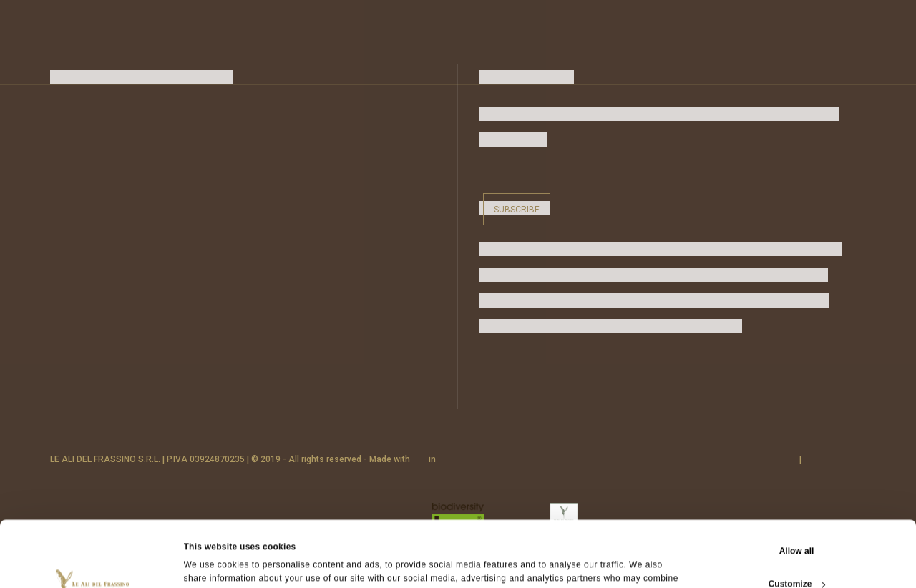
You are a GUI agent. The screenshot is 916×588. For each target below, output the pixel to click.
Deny (796, 555)
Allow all (797, 489)
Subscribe (517, 210)
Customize (797, 522)
